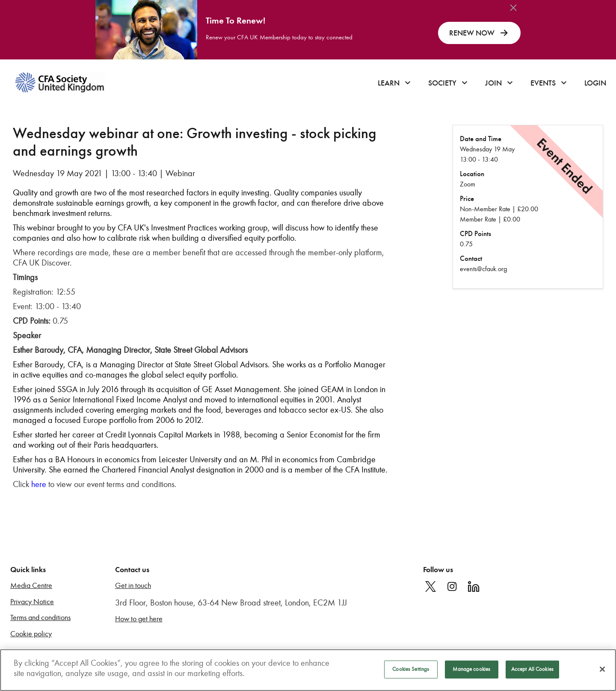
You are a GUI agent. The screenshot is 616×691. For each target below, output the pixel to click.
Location (472, 174)
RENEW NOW (479, 33)
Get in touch (133, 586)
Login (595, 83)
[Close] (602, 669)
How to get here (139, 619)
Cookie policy (31, 634)
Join (493, 83)
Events (543, 83)
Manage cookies (471, 669)
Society (442, 83)
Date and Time (481, 139)
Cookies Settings (411, 669)
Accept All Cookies (532, 669)
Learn (389, 83)
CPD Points (475, 234)
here (39, 484)
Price (467, 199)
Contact (471, 258)
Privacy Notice (32, 602)
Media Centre (31, 586)
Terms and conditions (40, 618)
